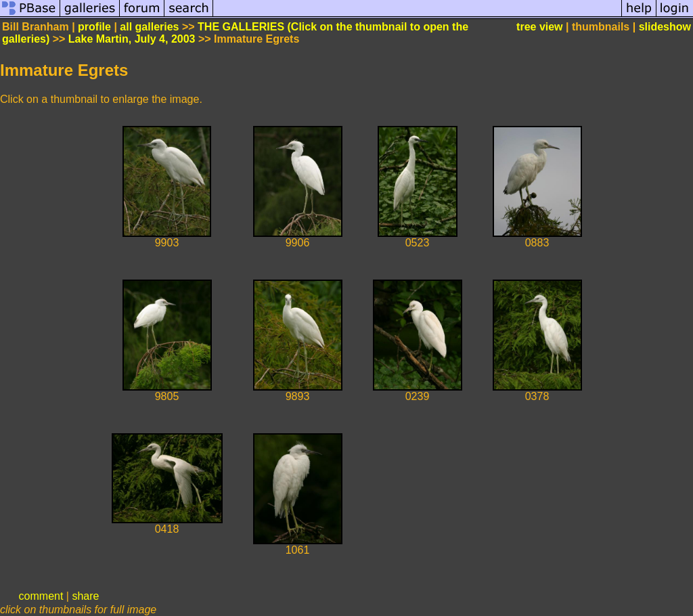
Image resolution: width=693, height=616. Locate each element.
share (85, 596)
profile (94, 27)
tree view (539, 27)
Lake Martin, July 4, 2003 (132, 39)
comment (41, 596)
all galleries (149, 27)
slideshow (665, 27)
